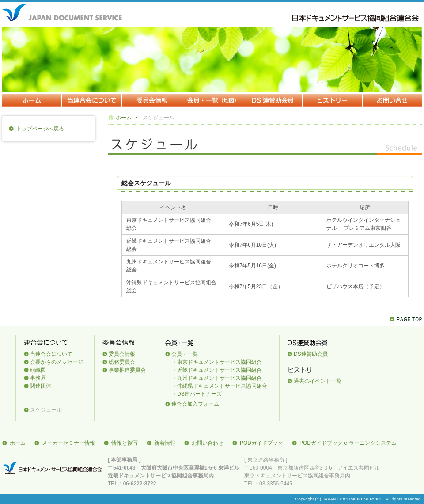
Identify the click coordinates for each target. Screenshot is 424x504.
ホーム (32, 100)
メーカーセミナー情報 (68, 443)
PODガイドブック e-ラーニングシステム (348, 443)
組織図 (38, 370)
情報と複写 (125, 443)
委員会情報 (152, 100)
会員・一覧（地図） (212, 100)
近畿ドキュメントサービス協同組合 (220, 370)
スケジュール (46, 410)
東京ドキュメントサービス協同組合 (220, 362)
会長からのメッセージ (57, 362)
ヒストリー (333, 100)
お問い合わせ (393, 100)
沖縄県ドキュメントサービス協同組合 (222, 386)
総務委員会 (122, 362)
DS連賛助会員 (273, 100)
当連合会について (92, 100)
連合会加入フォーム (195, 404)
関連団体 (41, 386)
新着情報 (165, 443)
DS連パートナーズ (199, 394)
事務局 (38, 378)
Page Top (406, 319)
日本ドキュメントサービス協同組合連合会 (53, 468)
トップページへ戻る (40, 129)
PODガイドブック (261, 443)
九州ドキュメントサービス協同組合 (220, 378)
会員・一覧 (185, 354)
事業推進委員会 (127, 370)
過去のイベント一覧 (318, 381)
